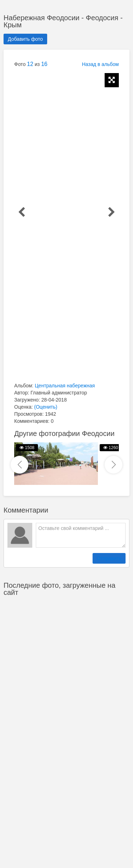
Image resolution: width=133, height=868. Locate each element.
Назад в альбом (100, 64)
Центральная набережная (65, 386)
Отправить (109, 558)
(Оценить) (46, 407)
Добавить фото (25, 39)
